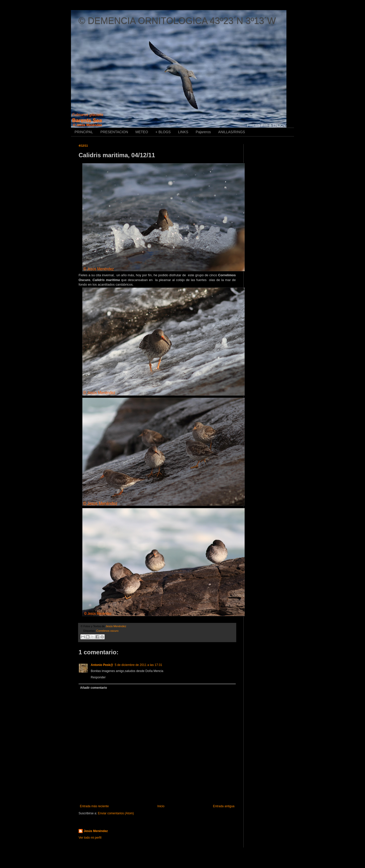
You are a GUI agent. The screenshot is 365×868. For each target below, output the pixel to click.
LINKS (183, 132)
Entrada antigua (224, 806)
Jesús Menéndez (96, 831)
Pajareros (203, 132)
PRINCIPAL (84, 132)
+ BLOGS (163, 132)
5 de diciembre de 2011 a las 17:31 (138, 665)
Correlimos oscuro (107, 631)
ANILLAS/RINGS (232, 132)
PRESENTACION (114, 132)
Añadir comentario (94, 688)
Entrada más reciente (94, 806)
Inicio (161, 806)
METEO (142, 132)
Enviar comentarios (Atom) (116, 813)
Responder (98, 677)
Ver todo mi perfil (90, 838)
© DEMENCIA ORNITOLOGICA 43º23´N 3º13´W (177, 21)
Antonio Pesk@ (102, 665)
